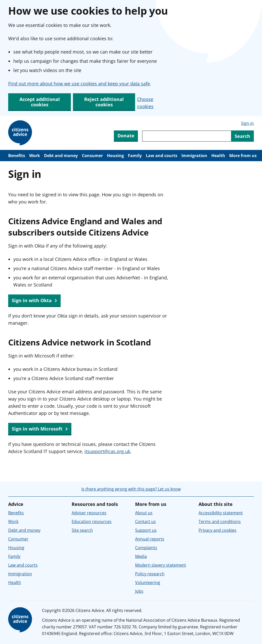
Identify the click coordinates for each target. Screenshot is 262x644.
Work (35, 156)
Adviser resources (89, 513)
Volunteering (148, 582)
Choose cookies (145, 103)
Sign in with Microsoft (40, 429)
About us (144, 513)
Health (218, 156)
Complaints (146, 548)
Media (141, 556)
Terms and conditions (220, 522)
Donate (126, 136)
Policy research (150, 574)
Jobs (139, 591)
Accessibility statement (221, 513)
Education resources (92, 522)
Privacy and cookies (217, 530)
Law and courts (162, 156)
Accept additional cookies (40, 102)
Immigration (194, 156)
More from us (243, 156)
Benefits (17, 156)
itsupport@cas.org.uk (107, 451)
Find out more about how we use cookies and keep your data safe (79, 84)
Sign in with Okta (34, 301)
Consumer (92, 156)
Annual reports (150, 539)
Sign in (247, 123)
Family (135, 156)
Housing (115, 156)
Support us (146, 530)
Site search (82, 530)
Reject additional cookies (104, 102)
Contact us (145, 522)
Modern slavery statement (161, 565)
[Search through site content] (187, 136)
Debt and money (61, 156)
